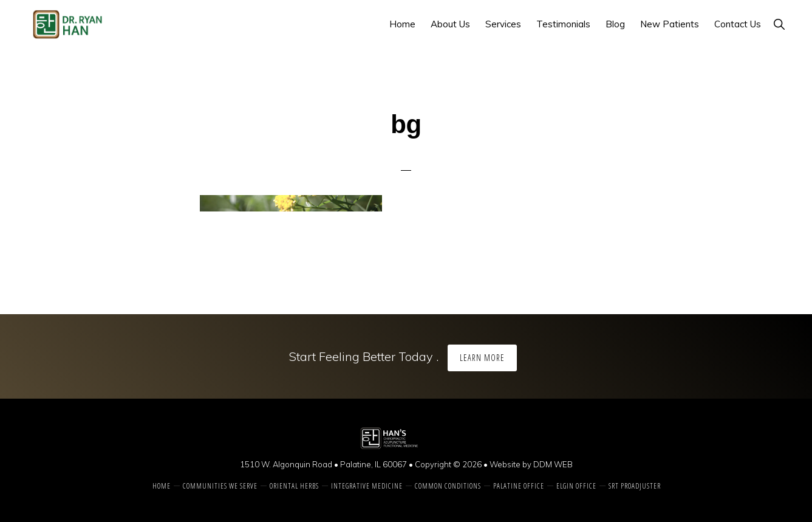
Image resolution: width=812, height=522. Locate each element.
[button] (779, 24)
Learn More (482, 358)
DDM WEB (553, 464)
